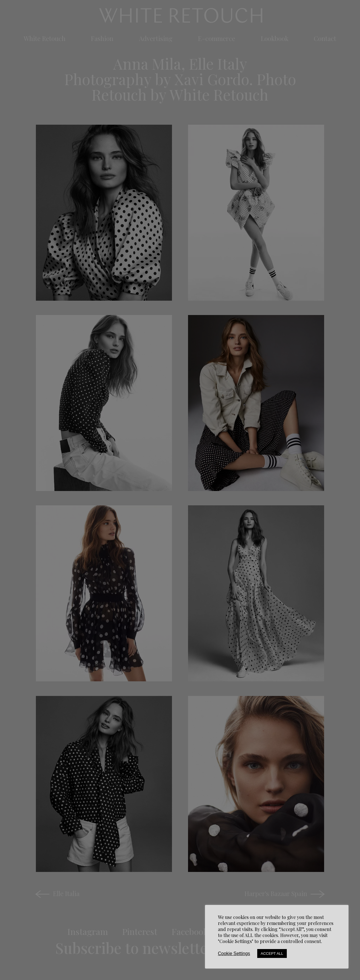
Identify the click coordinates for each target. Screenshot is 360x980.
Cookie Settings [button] (234, 953)
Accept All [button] (272, 953)
